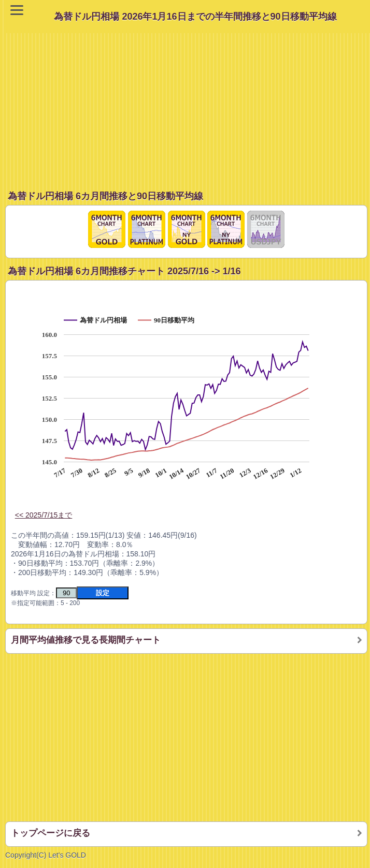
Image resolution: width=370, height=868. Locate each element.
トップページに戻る (51, 833)
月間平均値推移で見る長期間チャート (86, 640)
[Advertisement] (188, 106)
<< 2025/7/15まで (44, 515)
